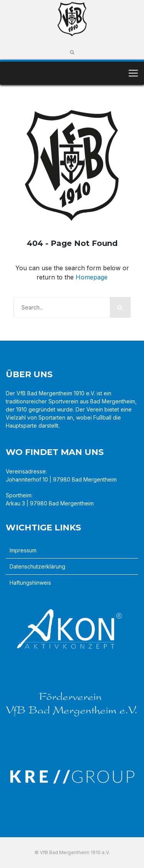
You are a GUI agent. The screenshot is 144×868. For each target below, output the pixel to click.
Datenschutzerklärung (37, 566)
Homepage (92, 277)
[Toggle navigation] (133, 73)
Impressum (23, 550)
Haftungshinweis (30, 583)
